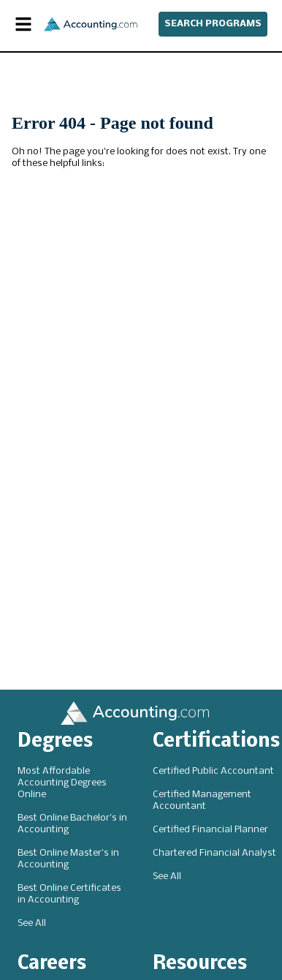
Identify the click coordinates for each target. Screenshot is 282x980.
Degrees (55, 742)
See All (32, 923)
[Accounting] (91, 24)
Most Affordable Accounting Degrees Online (62, 783)
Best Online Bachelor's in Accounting (72, 824)
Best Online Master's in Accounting (68, 859)
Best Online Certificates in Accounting (69, 894)
